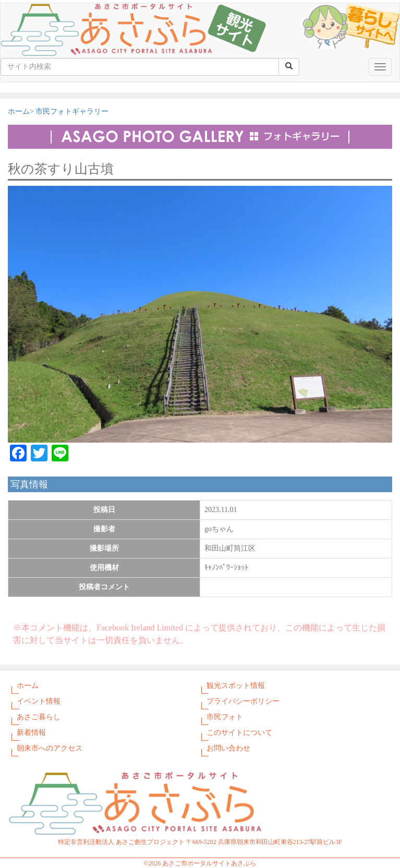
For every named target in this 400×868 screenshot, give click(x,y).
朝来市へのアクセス (50, 748)
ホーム (19, 111)
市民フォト (225, 717)
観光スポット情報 (236, 686)
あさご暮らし (39, 717)
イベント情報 (39, 701)
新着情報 (31, 733)
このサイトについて (239, 733)
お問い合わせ (228, 748)
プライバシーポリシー (243, 701)
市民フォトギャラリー (72, 111)
